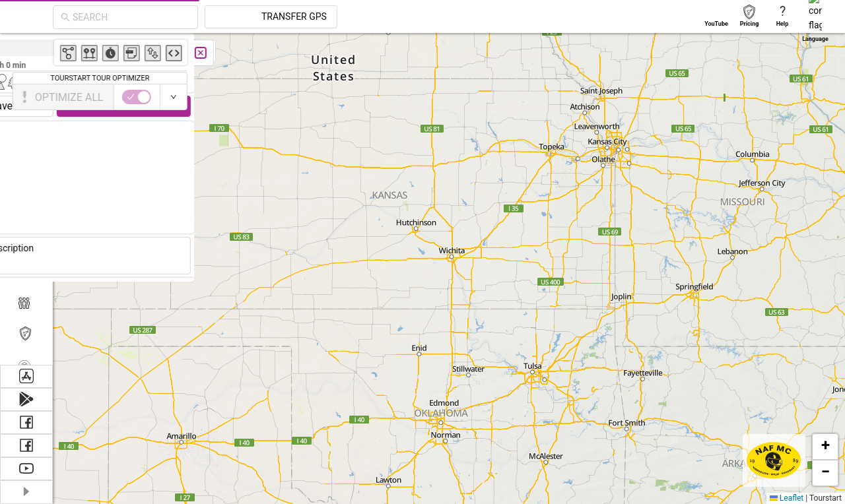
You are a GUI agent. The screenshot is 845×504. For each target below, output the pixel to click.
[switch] (73, 97)
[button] (825, 447)
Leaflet (787, 498)
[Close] (137, 53)
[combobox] (250, 17)
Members (54, 302)
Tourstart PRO (67, 334)
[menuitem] (64, 302)
